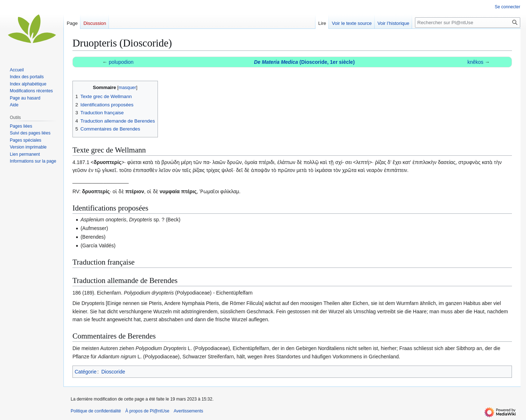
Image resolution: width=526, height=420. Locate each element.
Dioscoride (113, 372)
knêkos (475, 62)
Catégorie (86, 372)
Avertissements (189, 411)
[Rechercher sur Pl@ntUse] (468, 23)
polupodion (121, 62)
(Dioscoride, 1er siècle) (304, 62)
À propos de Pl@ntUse (147, 411)
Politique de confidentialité (96, 411)
